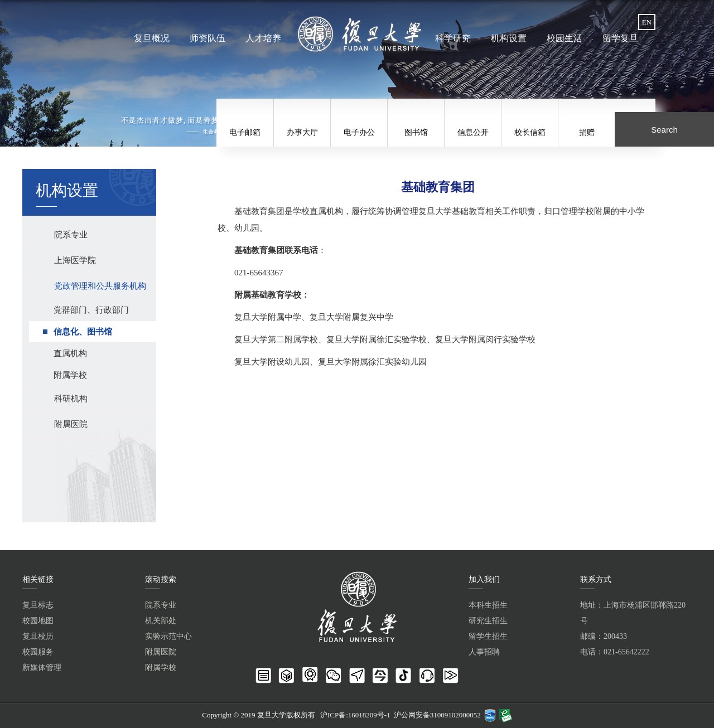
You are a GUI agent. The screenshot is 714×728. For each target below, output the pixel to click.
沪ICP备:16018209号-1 (355, 715)
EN (647, 22)
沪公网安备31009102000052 (437, 715)
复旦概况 (152, 38)
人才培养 (263, 38)
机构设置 (509, 38)
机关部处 (161, 621)
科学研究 (453, 38)
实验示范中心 (168, 636)
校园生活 (565, 38)
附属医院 (161, 652)
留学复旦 (620, 38)
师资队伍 (208, 38)
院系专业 (161, 605)
